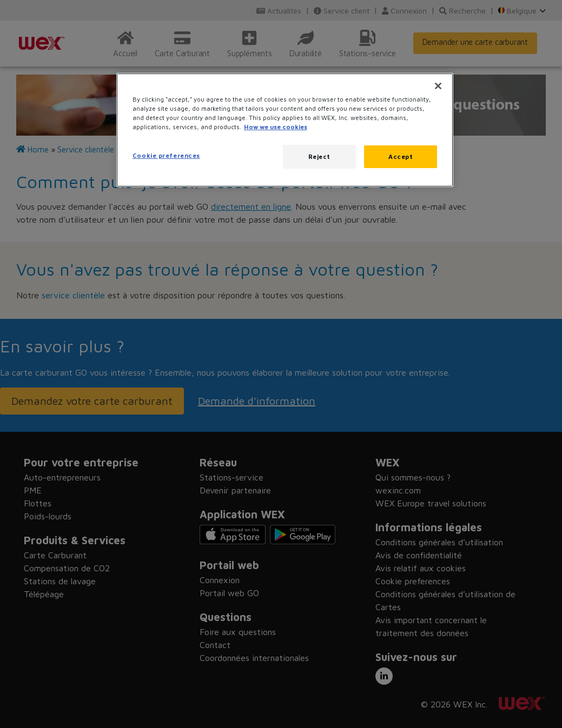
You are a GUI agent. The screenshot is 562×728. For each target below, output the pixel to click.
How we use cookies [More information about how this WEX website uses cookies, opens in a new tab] (276, 127)
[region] (285, 130)
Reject (319, 156)
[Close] (438, 86)
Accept (401, 156)
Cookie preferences (166, 155)
